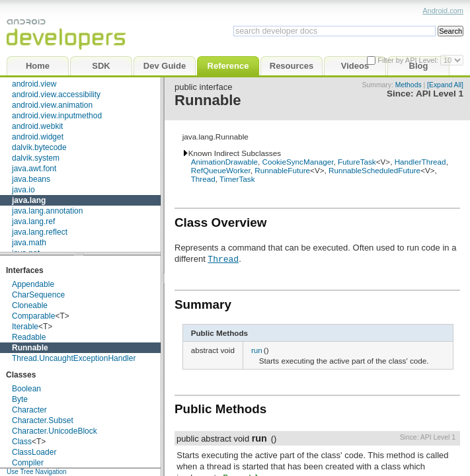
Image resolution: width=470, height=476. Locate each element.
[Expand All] (445, 85)
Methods (409, 85)
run (257, 350)
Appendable (33, 284)
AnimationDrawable (224, 162)
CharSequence (38, 295)
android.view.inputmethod (57, 116)
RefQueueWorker (221, 170)
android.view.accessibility (56, 95)
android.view (34, 84)
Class (22, 442)
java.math (29, 243)
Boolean (26, 389)
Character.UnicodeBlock (55, 431)
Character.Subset (43, 420)
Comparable (33, 316)
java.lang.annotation (47, 211)
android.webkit (37, 126)
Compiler (28, 463)
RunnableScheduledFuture (374, 170)
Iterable (25, 327)
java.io (23, 190)
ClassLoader (34, 452)
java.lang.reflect (40, 232)
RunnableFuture (282, 170)
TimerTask (237, 179)
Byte (20, 399)
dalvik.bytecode (39, 147)
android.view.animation (52, 105)
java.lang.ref (33, 221)
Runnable (30, 348)
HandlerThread (420, 162)
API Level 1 (440, 94)
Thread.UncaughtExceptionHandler (74, 358)
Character (29, 410)
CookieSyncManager (298, 162)
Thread (203, 179)
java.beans (31, 179)
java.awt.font (34, 169)
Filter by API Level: (409, 60)
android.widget (38, 137)
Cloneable (30, 305)
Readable (29, 337)
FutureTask (357, 162)
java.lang (29, 200)
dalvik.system (36, 158)
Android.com (443, 11)
